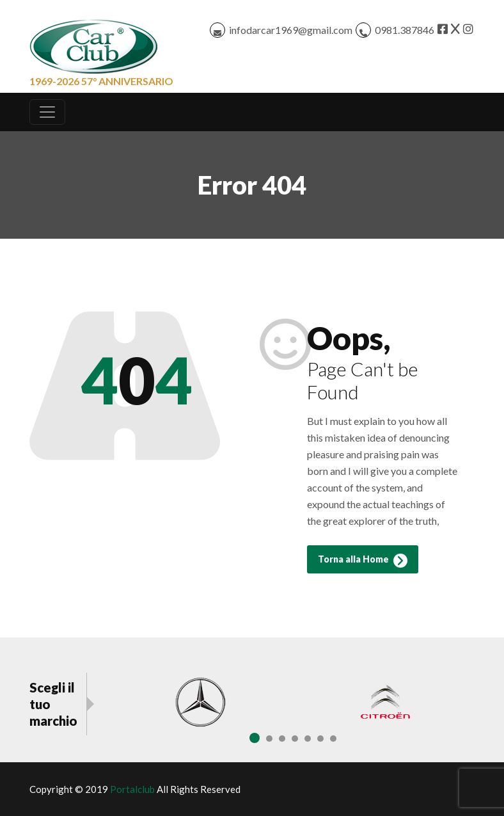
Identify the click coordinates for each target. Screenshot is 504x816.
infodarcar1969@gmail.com (291, 30)
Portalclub (132, 789)
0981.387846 (405, 30)
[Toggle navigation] (47, 112)
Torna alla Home (363, 561)
